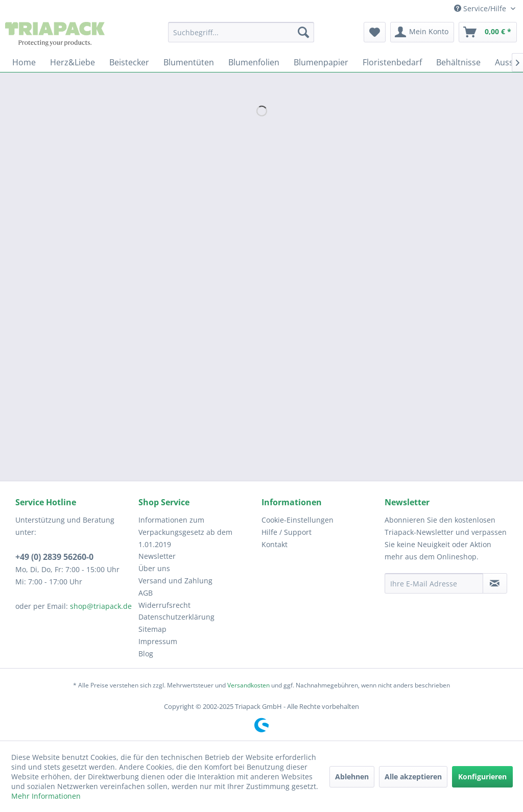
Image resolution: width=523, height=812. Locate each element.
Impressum (158, 641)
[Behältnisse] (458, 62)
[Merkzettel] (375, 32)
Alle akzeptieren (413, 777)
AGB (146, 593)
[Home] (24, 62)
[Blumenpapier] (321, 62)
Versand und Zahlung (175, 581)
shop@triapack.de (101, 606)
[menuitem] (241, 32)
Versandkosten (248, 685)
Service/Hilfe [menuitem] (481, 8)
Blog (146, 654)
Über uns (154, 568)
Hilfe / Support (287, 532)
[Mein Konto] (422, 32)
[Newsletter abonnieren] (495, 583)
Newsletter (157, 556)
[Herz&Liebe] (73, 62)
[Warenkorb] (488, 32)
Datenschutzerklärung (176, 617)
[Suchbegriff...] (241, 32)
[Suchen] (303, 32)
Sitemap (152, 629)
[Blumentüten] (189, 62)
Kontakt (275, 544)
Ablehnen (352, 777)
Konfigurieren (482, 777)
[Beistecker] (129, 62)
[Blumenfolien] (254, 62)
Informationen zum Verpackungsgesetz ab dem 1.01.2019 (185, 532)
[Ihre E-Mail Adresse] (434, 583)
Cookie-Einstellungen (298, 520)
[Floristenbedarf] (392, 62)
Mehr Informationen (46, 796)
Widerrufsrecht (164, 605)
